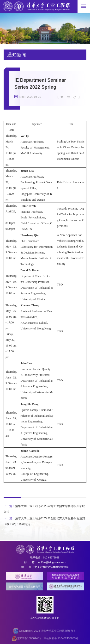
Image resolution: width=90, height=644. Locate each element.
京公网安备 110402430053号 (61, 638)
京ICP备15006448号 (27, 639)
